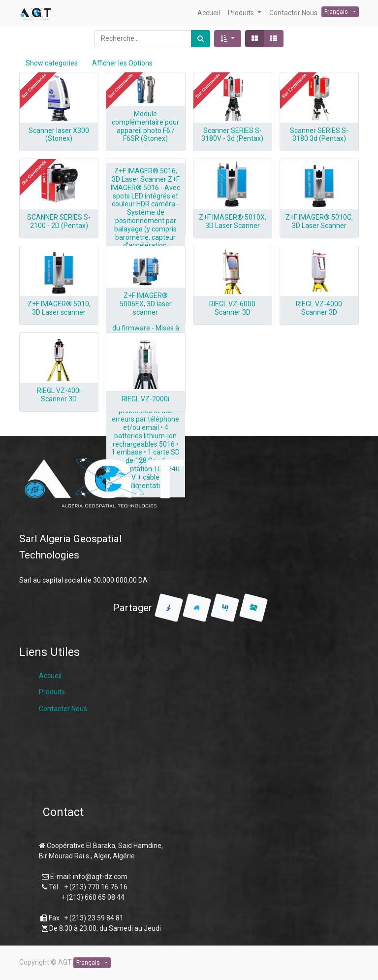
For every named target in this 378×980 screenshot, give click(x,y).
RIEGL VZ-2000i (145, 399)
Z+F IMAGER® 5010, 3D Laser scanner (59, 308)
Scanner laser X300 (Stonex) (59, 135)
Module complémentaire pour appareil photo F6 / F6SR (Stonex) (145, 126)
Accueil (50, 676)
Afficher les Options (122, 63)
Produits (52, 692)
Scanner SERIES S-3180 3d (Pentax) (319, 135)
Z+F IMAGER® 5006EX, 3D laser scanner (146, 304)
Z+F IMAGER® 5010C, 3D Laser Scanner (319, 221)
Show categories (52, 63)
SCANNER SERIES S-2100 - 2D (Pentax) (59, 221)
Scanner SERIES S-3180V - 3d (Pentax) (232, 135)
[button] (228, 39)
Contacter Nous (63, 709)
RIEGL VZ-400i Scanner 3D (59, 395)
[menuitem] (209, 13)
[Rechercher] (201, 39)
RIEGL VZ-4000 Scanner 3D (319, 308)
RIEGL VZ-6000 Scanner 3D (232, 308)
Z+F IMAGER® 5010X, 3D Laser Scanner (233, 221)
